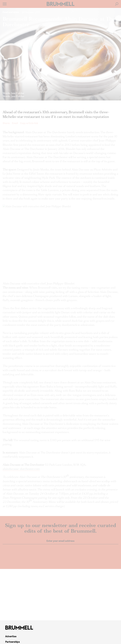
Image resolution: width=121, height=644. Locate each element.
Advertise (11, 636)
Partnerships (13, 642)
